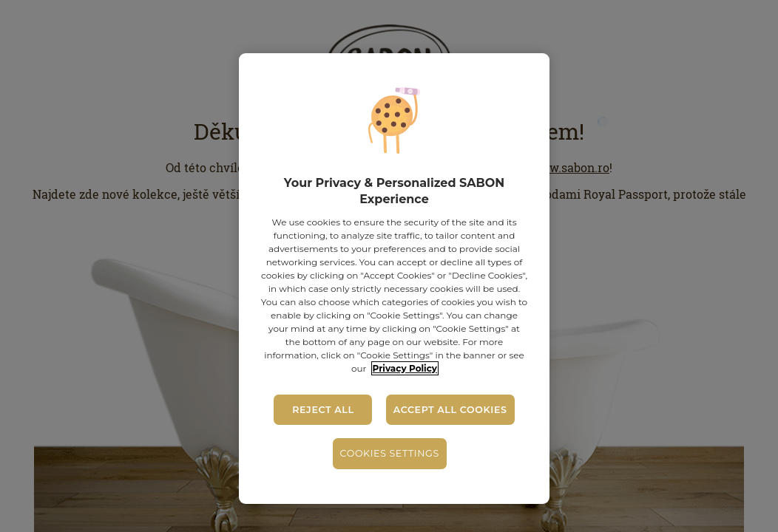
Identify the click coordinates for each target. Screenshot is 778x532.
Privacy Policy (405, 368)
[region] (395, 279)
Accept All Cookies (450, 410)
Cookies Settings (390, 453)
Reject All (323, 410)
